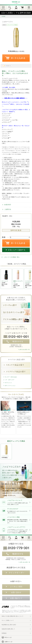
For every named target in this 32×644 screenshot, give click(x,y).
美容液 (4, 16)
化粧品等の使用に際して (8, 629)
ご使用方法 (8, 209)
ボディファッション (10, 386)
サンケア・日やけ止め (11, 377)
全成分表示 (8, 205)
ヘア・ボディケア (9, 380)
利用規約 (4, 633)
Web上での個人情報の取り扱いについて (13, 616)
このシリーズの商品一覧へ (12, 257)
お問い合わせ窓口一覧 (24, 350)
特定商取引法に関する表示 (9, 625)
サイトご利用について (8, 620)
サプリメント (8, 383)
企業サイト (8, 642)
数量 (4, 237)
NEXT (2, 452)
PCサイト (7, 637)
